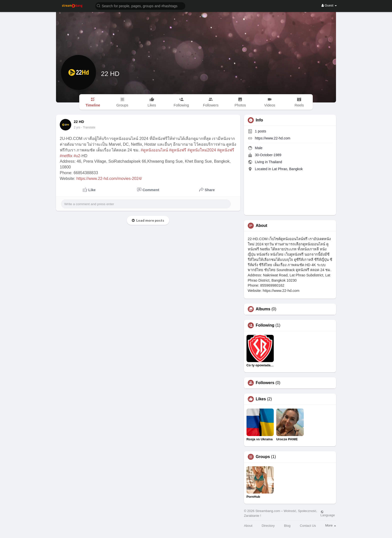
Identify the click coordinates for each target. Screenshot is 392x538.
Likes (261, 399)
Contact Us (308, 526)
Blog (287, 526)
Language (328, 514)
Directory (268, 526)
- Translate (88, 127)
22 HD (110, 74)
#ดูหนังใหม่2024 (202, 150)
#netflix (66, 156)
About (248, 526)
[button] (140, 6)
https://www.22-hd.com (273, 138)
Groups (263, 457)
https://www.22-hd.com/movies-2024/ (109, 179)
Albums (263, 309)
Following (265, 325)
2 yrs (77, 127)
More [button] (331, 525)
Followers (265, 383)
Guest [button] (329, 5)
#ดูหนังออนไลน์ (154, 150)
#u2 (77, 156)
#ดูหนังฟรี (178, 150)
